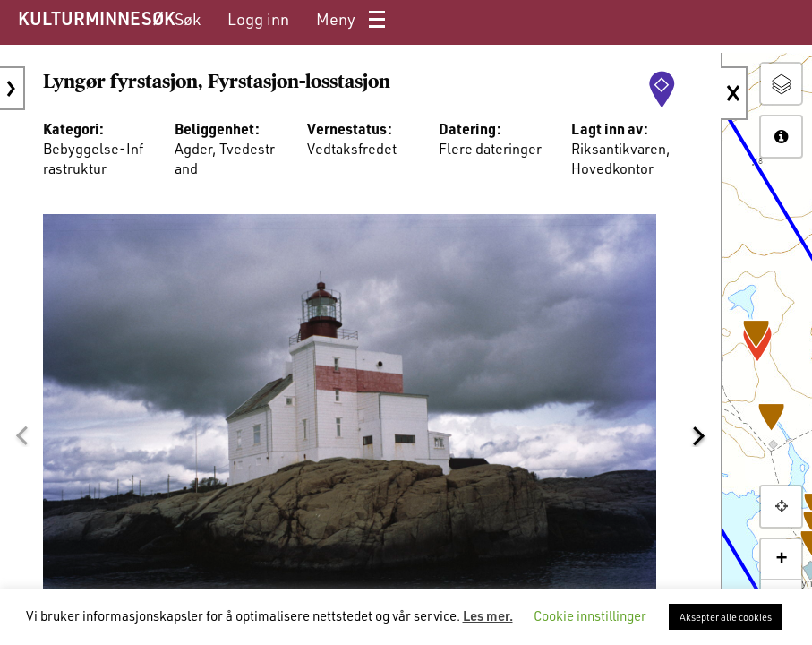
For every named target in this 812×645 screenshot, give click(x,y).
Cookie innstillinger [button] (590, 615)
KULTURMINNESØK (96, 18)
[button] (21, 436)
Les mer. (488, 615)
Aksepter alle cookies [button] (726, 617)
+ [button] (781, 559)
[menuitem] (188, 19)
